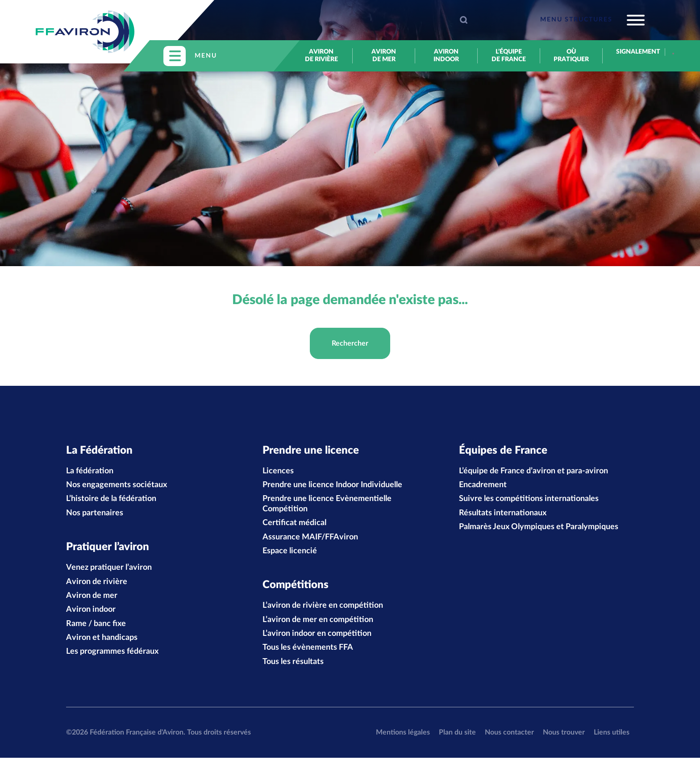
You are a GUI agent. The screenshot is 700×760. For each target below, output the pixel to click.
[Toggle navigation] (592, 20)
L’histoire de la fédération (111, 500)
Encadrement (483, 486)
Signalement (634, 52)
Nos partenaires (95, 514)
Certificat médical (294, 524)
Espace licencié (290, 552)
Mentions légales (403, 735)
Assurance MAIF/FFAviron (310, 538)
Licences (278, 472)
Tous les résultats (293, 664)
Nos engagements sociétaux (117, 486)
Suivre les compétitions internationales (529, 500)
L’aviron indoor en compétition (317, 636)
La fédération (90, 472)
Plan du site (457, 735)
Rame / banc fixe (96, 626)
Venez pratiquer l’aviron (109, 570)
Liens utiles (612, 735)
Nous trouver (564, 735)
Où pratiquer (571, 56)
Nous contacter (509, 735)
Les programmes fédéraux (112, 654)
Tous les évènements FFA (308, 650)
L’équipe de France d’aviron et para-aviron (533, 472)
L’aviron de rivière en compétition (323, 608)
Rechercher (350, 343)
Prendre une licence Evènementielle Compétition (327, 505)
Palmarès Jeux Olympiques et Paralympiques (539, 528)
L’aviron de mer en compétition (318, 622)
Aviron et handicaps (102, 640)
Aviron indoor (446, 56)
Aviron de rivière (321, 56)
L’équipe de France (509, 56)
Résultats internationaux (503, 514)
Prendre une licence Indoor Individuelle (332, 486)
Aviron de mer (384, 56)
